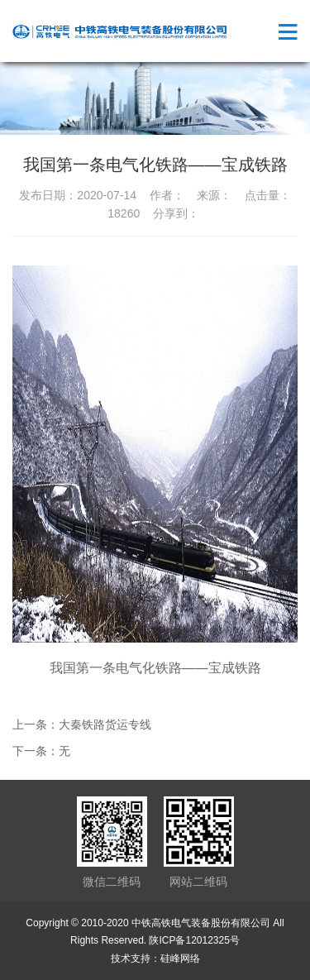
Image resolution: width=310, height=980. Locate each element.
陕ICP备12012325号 (194, 940)
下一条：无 (41, 751)
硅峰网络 (180, 958)
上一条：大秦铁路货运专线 (82, 724)
